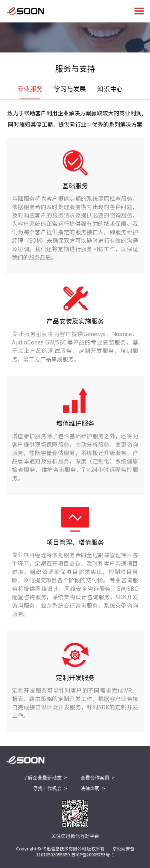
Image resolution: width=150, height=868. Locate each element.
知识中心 (110, 89)
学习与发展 (70, 89)
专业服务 (30, 93)
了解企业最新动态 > (45, 777)
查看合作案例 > (98, 777)
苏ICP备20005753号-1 (93, 855)
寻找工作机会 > (50, 788)
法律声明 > (93, 788)
